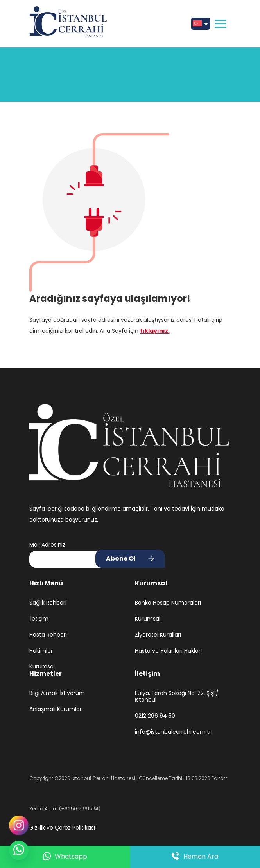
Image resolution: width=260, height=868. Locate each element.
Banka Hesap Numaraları (168, 603)
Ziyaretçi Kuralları (158, 635)
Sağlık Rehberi (48, 603)
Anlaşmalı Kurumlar (56, 709)
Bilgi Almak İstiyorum (57, 693)
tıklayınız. (155, 331)
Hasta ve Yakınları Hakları (168, 651)
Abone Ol (121, 559)
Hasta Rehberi (48, 635)
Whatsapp (65, 857)
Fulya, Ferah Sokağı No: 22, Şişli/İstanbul (177, 697)
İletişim (39, 619)
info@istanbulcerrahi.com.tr (173, 732)
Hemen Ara (195, 857)
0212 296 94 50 (155, 716)
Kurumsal (42, 667)
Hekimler (41, 651)
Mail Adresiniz (47, 545)
